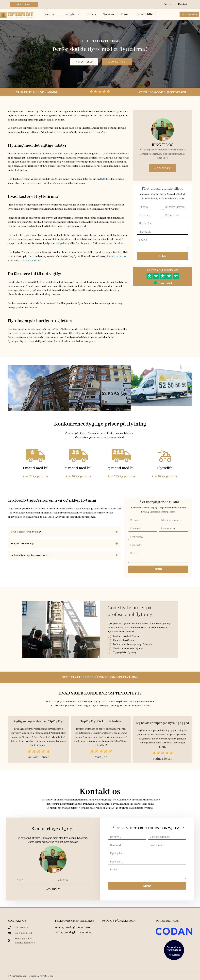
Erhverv (91, 14)
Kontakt (183, 4)
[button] (64, 532)
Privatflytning (70, 14)
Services (109, 14)
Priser (125, 14)
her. (120, 252)
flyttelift (105, 179)
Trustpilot (128, 702)
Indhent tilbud (146, 14)
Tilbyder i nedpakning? (23, 544)
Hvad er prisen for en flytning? (26, 532)
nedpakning (63, 243)
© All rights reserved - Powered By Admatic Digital (31, 976)
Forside (49, 14)
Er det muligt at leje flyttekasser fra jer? (31, 555)
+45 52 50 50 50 (117, 256)
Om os (168, 4)
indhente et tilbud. (31, 261)
